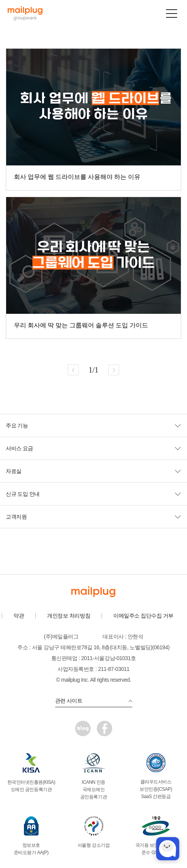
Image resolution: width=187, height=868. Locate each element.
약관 (19, 616)
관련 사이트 (94, 701)
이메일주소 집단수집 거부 (143, 616)
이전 (73, 370)
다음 (114, 370)
